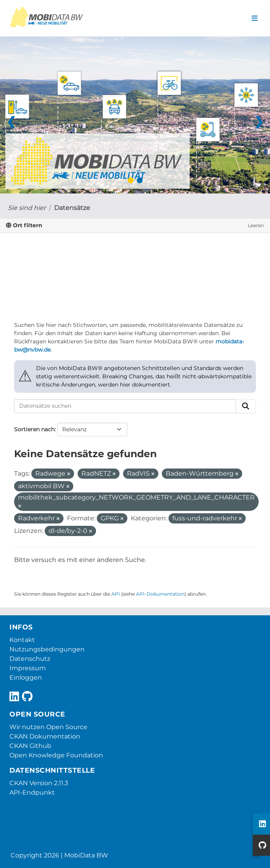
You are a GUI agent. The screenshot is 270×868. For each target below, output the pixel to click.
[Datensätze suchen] (125, 406)
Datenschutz (30, 659)
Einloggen (26, 677)
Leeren (256, 225)
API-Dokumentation (160, 594)
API (116, 594)
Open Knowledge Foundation (56, 755)
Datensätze (72, 208)
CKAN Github (30, 746)
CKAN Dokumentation (45, 736)
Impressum (28, 668)
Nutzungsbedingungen (47, 649)
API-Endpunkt (32, 792)
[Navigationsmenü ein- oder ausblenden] (255, 18)
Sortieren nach (34, 429)
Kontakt (22, 640)
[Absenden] (246, 406)
